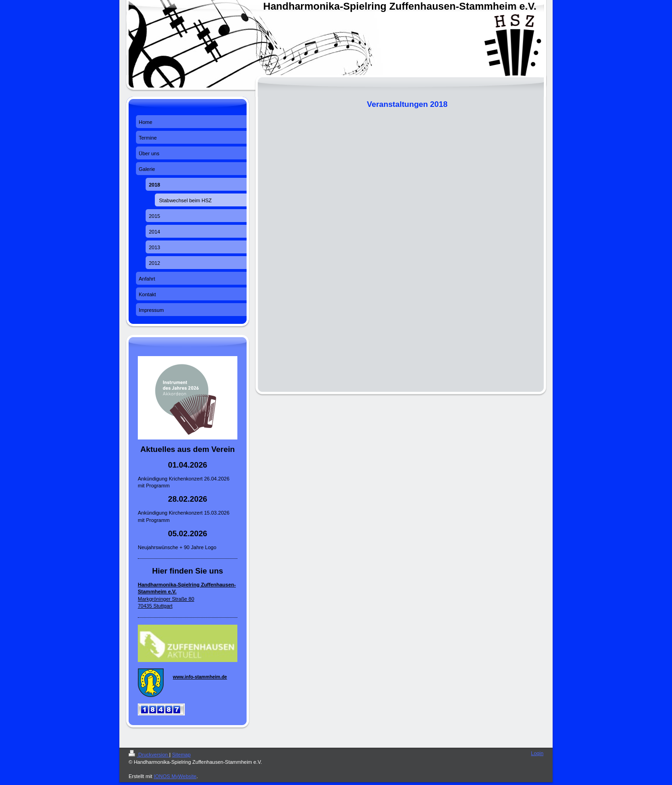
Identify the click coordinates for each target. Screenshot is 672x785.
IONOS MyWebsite (175, 776)
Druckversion (149, 755)
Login (537, 753)
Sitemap (181, 755)
